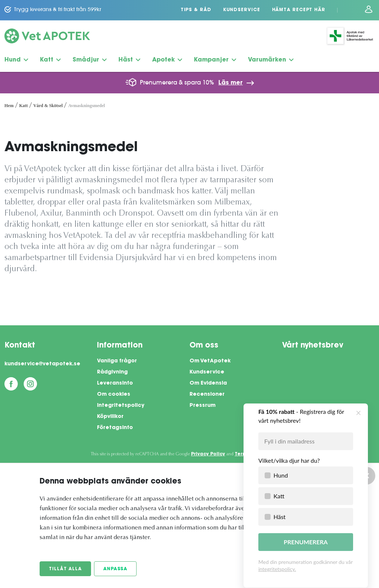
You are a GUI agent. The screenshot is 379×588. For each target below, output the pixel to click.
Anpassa (115, 569)
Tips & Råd (196, 10)
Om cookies (114, 395)
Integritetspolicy (121, 406)
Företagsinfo (115, 428)
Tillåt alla (65, 569)
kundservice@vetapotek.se (42, 364)
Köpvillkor (110, 417)
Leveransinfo (115, 383)
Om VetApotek (210, 361)
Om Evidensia (208, 383)
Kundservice (242, 10)
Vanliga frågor (117, 361)
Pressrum (202, 406)
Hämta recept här (299, 10)
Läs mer (231, 83)
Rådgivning (112, 372)
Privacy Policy (208, 454)
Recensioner (207, 395)
